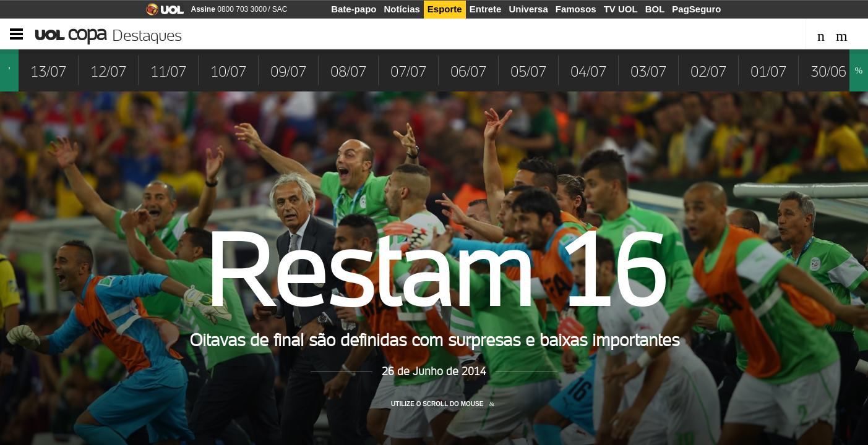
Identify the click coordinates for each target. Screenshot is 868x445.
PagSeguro (696, 9)
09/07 (288, 72)
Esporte (445, 9)
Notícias (402, 9)
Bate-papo (354, 9)
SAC (280, 9)
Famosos (576, 9)
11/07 (168, 72)
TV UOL (621, 9)
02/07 (708, 72)
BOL (655, 9)
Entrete (486, 9)
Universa (528, 9)
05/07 (528, 72)
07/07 (408, 72)
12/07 (108, 72)
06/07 (468, 72)
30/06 (828, 72)
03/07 (648, 72)
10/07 (228, 72)
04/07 (588, 72)
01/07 (768, 72)
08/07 (348, 72)
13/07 (48, 72)
